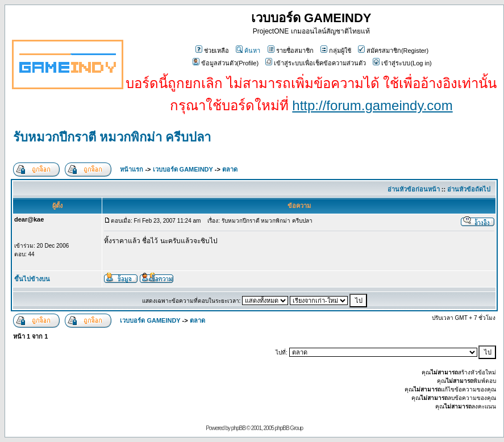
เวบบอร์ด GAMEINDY (183, 169)
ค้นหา (248, 51)
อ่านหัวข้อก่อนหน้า (414, 189)
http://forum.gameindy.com (372, 105)
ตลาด (230, 169)
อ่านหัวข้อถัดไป (469, 189)
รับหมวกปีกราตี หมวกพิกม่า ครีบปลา (112, 137)
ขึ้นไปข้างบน (32, 279)
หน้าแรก (132, 169)
